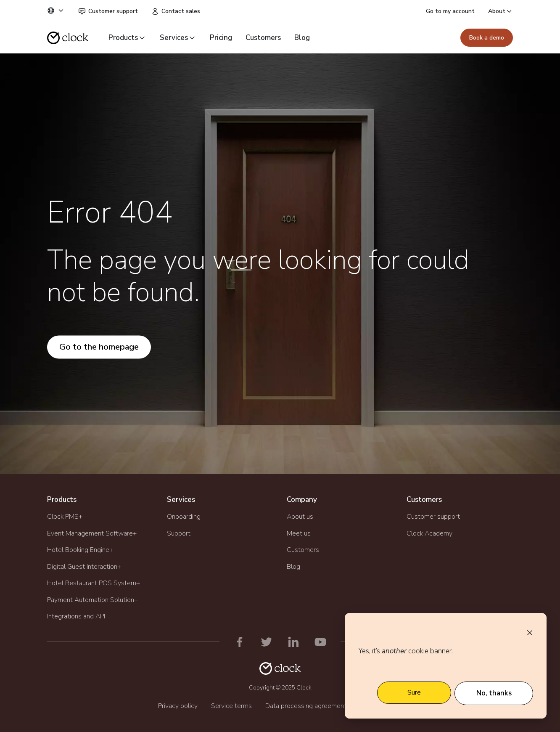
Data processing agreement (306, 706)
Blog (302, 38)
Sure (414, 692)
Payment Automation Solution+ (92, 600)
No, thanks (494, 693)
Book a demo (487, 38)
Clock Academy (429, 533)
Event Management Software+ (92, 533)
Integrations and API (76, 616)
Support (179, 533)
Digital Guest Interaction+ (84, 567)
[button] (56, 11)
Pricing (221, 38)
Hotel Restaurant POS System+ (94, 583)
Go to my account (450, 11)
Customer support (108, 11)
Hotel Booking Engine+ (80, 550)
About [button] (501, 11)
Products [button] (127, 38)
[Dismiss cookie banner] (530, 632)
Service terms (231, 706)
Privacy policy (178, 706)
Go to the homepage (99, 347)
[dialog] (446, 666)
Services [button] (178, 38)
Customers (263, 38)
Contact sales (176, 11)
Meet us (299, 533)
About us (300, 517)
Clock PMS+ (65, 517)
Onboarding (184, 517)
